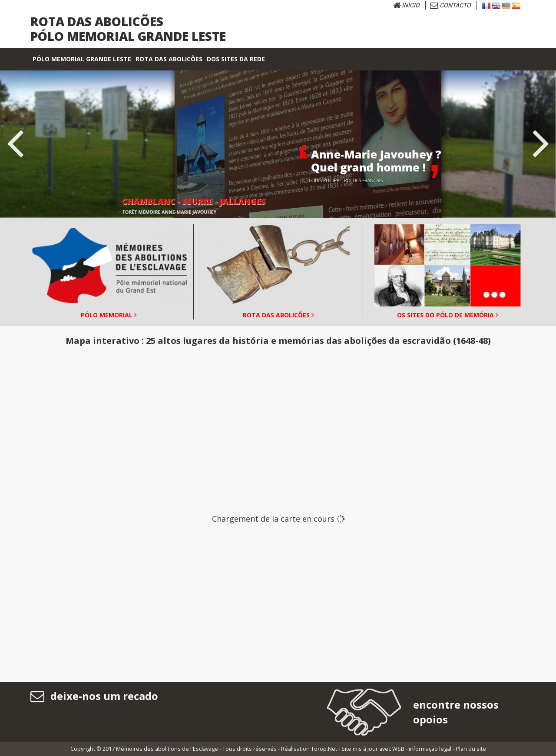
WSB (398, 749)
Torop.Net (324, 749)
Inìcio (406, 5)
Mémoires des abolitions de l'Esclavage (167, 749)
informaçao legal (430, 749)
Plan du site (471, 749)
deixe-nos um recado (94, 696)
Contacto (450, 5)
